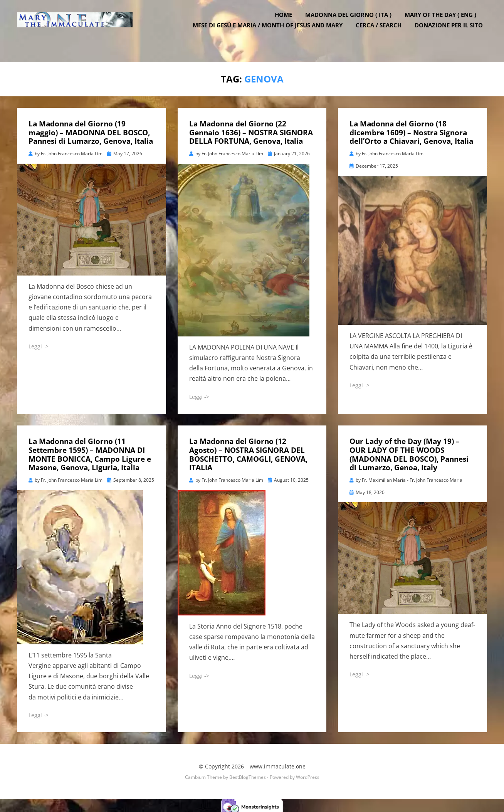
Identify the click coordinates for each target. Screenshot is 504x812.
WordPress (308, 775)
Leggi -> (39, 344)
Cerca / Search (383, 35)
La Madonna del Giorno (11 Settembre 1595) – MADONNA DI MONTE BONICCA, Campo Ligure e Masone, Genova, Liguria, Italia (90, 452)
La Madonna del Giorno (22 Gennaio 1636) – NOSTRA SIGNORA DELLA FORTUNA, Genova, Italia (251, 130)
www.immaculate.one (278, 764)
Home (288, 24)
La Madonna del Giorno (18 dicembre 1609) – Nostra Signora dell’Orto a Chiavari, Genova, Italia (411, 130)
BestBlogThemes (248, 775)
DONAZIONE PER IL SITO (453, 35)
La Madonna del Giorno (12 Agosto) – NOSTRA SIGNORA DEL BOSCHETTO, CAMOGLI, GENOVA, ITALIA (248, 452)
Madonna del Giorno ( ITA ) (353, 24)
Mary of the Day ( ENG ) (445, 24)
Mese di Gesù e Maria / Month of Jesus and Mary (272, 35)
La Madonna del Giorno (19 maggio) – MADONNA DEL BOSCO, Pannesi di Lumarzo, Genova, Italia (91, 130)
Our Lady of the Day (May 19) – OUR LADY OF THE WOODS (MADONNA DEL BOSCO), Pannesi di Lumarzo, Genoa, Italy (409, 452)
